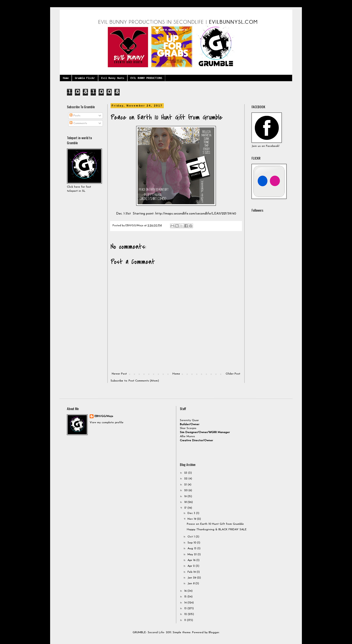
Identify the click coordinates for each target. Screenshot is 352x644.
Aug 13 (192, 549)
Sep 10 (192, 543)
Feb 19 (192, 572)
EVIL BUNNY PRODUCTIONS (146, 78)
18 (186, 502)
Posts (75, 116)
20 (186, 490)
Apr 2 (192, 566)
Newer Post (119, 374)
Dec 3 (192, 513)
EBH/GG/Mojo (104, 416)
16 (186, 591)
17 (186, 508)
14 (186, 603)
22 (186, 479)
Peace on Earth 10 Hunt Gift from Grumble (215, 524)
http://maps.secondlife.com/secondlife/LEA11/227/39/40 (196, 214)
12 (186, 614)
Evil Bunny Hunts (113, 78)
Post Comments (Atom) (144, 381)
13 (186, 608)
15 (186, 597)
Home (66, 78)
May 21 (193, 555)
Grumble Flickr (85, 78)
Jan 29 (192, 578)
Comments (78, 123)
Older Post (233, 374)
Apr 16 (192, 560)
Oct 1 (192, 537)
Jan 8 (191, 584)
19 (186, 496)
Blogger (214, 632)
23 (186, 473)
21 (186, 485)
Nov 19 (192, 519)
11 (186, 620)
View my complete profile (107, 423)
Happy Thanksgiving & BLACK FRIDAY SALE (217, 530)
